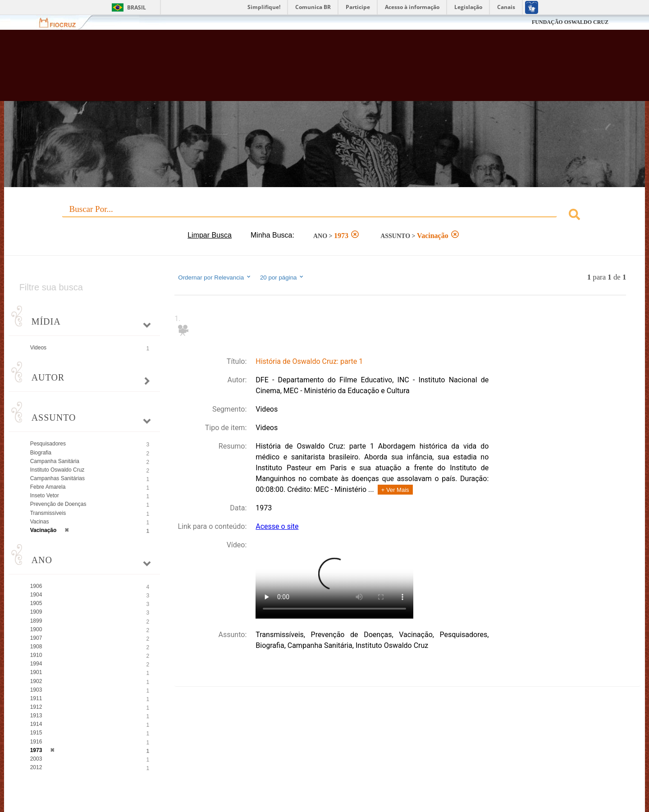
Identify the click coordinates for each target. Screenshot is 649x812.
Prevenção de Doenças (58, 504)
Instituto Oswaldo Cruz (57, 470)
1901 (36, 672)
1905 (36, 603)
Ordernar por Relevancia (215, 277)
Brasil (137, 7)
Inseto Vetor (45, 495)
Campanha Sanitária (55, 461)
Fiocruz (63, 22)
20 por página (282, 277)
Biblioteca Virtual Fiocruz (281, 70)
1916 (36, 742)
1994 (36, 664)
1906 (36, 586)
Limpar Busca (210, 235)
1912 (36, 707)
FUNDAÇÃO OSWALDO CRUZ (570, 22)
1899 (36, 621)
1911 (36, 698)
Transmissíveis (48, 513)
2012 (36, 767)
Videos (38, 348)
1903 (36, 690)
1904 (36, 595)
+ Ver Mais (395, 490)
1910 (36, 655)
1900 (36, 629)
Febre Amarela (48, 487)
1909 (36, 612)
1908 (36, 647)
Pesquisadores (48, 444)
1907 (36, 638)
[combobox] (325, 216)
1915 (36, 733)
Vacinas (40, 522)
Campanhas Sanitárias (57, 478)
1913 (36, 716)
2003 (36, 759)
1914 (36, 724)
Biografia (41, 453)
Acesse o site (277, 526)
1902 (36, 681)
